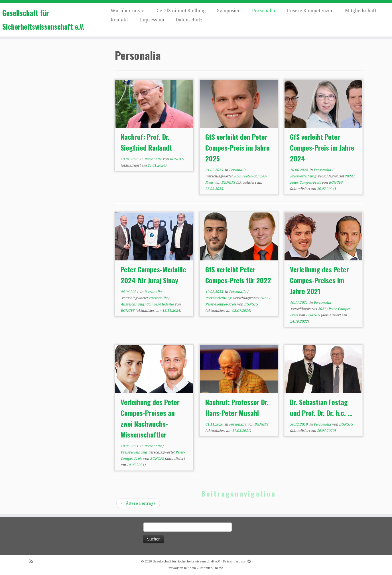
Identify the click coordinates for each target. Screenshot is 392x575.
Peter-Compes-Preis (306, 183)
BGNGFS (177, 159)
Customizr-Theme (210, 568)
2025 (238, 176)
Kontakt (119, 20)
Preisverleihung (303, 176)
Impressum (152, 20)
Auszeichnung (133, 304)
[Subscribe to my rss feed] (33, 562)
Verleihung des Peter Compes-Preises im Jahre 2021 (319, 280)
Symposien (229, 11)
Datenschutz (189, 20)
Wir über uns (127, 11)
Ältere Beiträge (138, 503)
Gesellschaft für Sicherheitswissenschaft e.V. (43, 20)
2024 (349, 176)
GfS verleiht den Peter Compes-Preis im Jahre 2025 (237, 147)
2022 (264, 298)
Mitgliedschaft (361, 11)
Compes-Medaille (160, 304)
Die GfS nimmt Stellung (180, 11)
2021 (322, 309)
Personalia (264, 11)
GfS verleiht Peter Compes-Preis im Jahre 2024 (322, 147)
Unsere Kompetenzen (310, 11)
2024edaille (158, 298)
